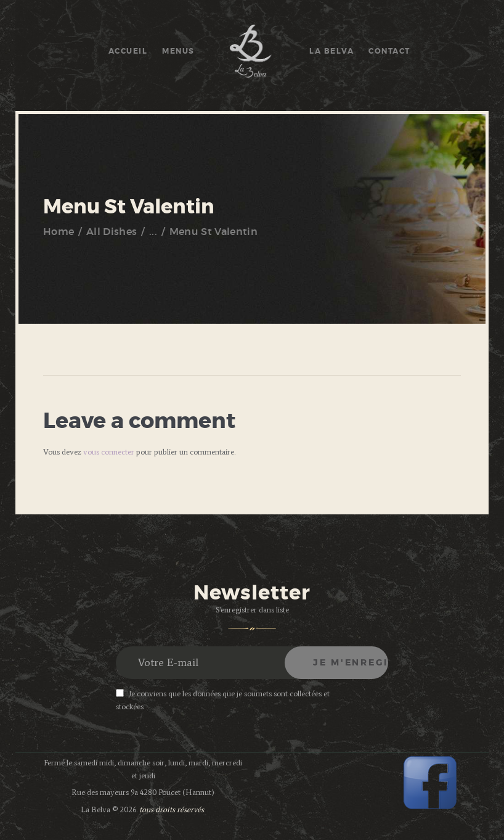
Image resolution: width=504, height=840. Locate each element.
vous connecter (109, 452)
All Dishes (112, 232)
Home (59, 232)
